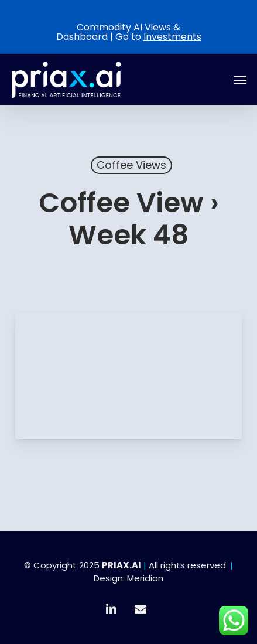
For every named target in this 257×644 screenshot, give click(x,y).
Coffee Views (131, 165)
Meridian (145, 578)
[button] (240, 80)
